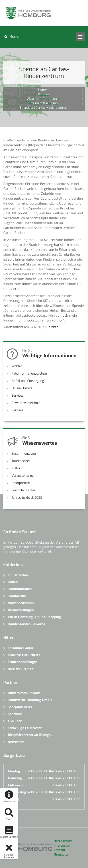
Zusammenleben (24, 454)
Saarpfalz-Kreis (20, 707)
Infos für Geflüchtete (24, 655)
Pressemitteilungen (44, 103)
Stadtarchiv (17, 596)
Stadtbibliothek (20, 589)
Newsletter (62, 855)
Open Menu (80, 37)
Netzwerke (16, 742)
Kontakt (59, 850)
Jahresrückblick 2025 (27, 498)
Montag (14, 771)
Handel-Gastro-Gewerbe (27, 624)
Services (18, 396)
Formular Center (24, 490)
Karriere (17, 410)
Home (42, 90)
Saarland (15, 714)
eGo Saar (15, 721)
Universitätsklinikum (24, 693)
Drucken (52, 327)
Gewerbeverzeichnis (26, 403)
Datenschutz (63, 841)
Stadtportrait (21, 483)
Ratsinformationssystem (29, 374)
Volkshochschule (21, 603)
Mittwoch (15, 785)
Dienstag (15, 778)
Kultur (16, 468)
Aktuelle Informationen (44, 99)
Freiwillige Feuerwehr (25, 728)
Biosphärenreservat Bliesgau (30, 735)
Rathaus (44, 94)
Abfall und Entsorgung (28, 381)
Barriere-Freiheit (21, 669)
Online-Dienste (22, 388)
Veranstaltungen (24, 476)
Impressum (62, 846)
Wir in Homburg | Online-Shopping (34, 617)
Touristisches (21, 461)
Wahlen (17, 366)
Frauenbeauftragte (23, 662)
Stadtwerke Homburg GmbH (30, 700)
